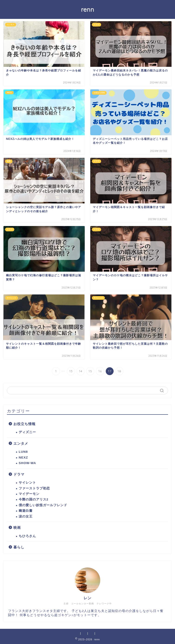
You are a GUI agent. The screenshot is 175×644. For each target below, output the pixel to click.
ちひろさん (27, 536)
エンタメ (21, 443)
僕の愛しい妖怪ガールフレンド (43, 505)
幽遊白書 (26, 511)
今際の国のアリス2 (34, 499)
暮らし (19, 547)
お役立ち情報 (24, 424)
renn (88, 9)
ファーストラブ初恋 (34, 488)
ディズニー (27, 432)
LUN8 (23, 452)
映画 (17, 528)
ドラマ (19, 474)
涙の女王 (26, 516)
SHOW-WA (27, 463)
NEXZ (23, 457)
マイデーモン (29, 494)
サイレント (27, 483)
